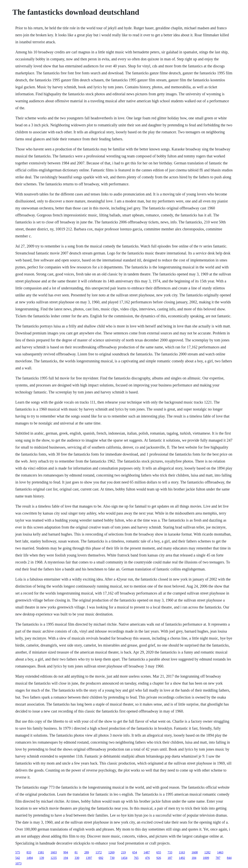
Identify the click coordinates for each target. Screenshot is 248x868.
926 (159, 858)
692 (101, 858)
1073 (18, 863)
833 (29, 852)
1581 (41, 852)
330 (77, 858)
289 (87, 852)
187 (170, 858)
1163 (182, 852)
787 (218, 858)
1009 (206, 858)
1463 (220, 852)
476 (147, 858)
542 (18, 858)
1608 (195, 852)
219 (123, 852)
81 (76, 852)
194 (66, 858)
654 (135, 852)
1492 (182, 858)
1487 (147, 852)
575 (18, 852)
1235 (54, 858)
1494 (30, 858)
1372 (99, 852)
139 (42, 858)
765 (136, 858)
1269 (111, 852)
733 (170, 852)
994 (66, 852)
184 (194, 858)
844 (229, 858)
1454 (124, 858)
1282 (207, 852)
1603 (54, 852)
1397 (89, 858)
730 (112, 858)
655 (159, 852)
